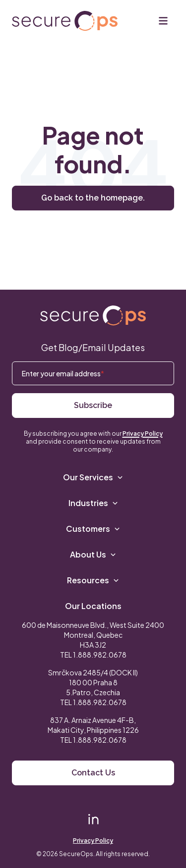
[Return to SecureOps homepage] (93, 316)
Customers (93, 529)
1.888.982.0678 (100, 655)
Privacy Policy (143, 434)
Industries (93, 503)
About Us (93, 554)
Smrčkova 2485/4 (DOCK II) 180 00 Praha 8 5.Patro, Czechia (93, 682)
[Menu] (163, 21)
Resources (93, 580)
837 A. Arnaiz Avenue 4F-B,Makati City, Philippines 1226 (93, 725)
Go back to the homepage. (93, 198)
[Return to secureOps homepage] (65, 21)
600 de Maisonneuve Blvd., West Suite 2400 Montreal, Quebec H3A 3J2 (93, 635)
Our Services (93, 477)
